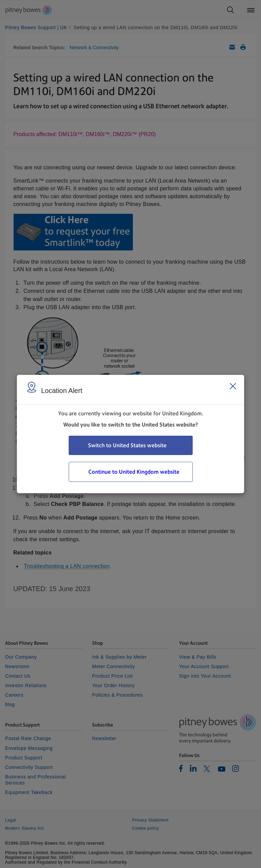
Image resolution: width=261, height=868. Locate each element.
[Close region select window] (233, 386)
